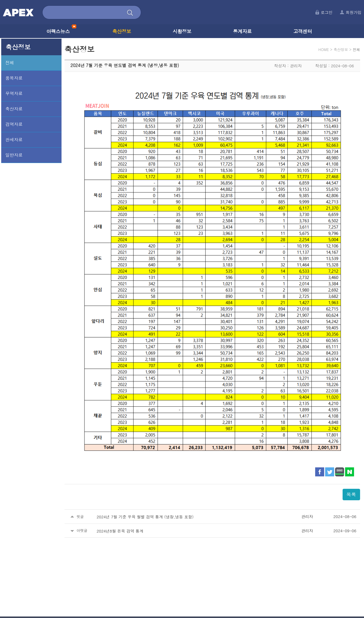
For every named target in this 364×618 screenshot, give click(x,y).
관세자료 (14, 139)
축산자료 (14, 109)
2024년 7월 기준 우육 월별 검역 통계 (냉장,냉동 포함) (145, 517)
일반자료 (14, 155)
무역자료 (14, 93)
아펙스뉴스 (61, 31)
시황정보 (182, 31)
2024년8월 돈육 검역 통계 (120, 531)
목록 (351, 494)
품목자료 (14, 78)
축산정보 (122, 31)
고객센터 (303, 31)
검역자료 (14, 124)
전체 (10, 62)
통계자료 (242, 31)
